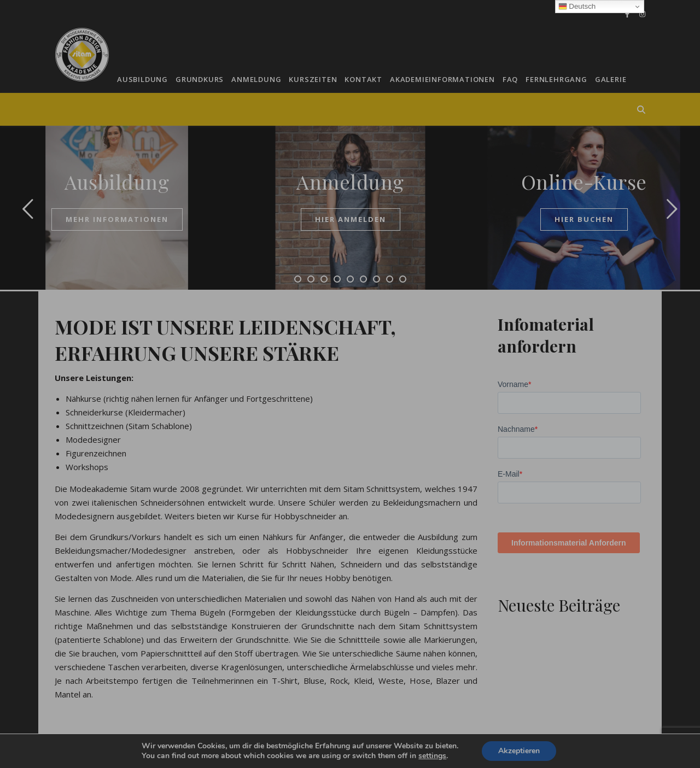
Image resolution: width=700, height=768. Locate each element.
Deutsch (577, 7)
